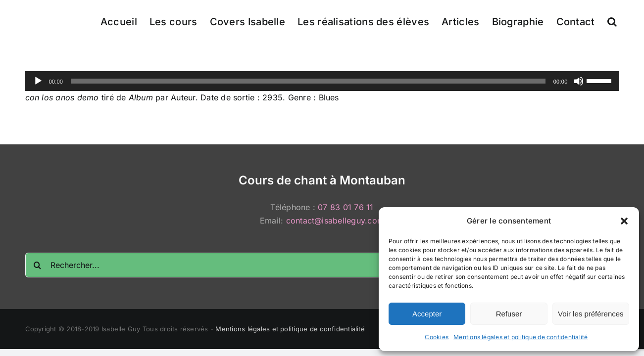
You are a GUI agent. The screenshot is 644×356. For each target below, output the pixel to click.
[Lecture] (38, 81)
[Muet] (579, 81)
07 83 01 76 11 (346, 207)
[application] (322, 81)
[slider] (308, 81)
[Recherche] (38, 265)
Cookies (437, 337)
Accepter (427, 314)
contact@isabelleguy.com (335, 221)
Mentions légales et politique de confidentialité (521, 337)
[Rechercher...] (322, 265)
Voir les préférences (591, 314)
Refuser (509, 314)
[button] (624, 221)
